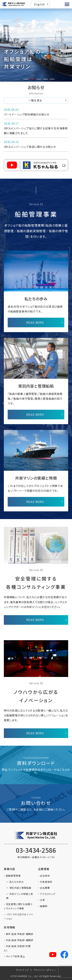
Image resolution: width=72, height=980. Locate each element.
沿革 (42, 900)
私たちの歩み (17, 882)
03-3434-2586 (36, 850)
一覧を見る (35, 100)
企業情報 (44, 869)
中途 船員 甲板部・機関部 (20, 940)
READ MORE (35, 322)
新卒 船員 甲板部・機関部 (20, 934)
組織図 (44, 906)
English (40, 4)
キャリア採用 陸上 (16, 956)
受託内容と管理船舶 (20, 888)
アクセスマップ (48, 894)
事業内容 (10, 869)
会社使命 (45, 876)
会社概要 (45, 888)
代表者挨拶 (46, 882)
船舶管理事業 (13, 876)
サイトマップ (22, 970)
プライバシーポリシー (45, 970)
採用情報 (10, 927)
